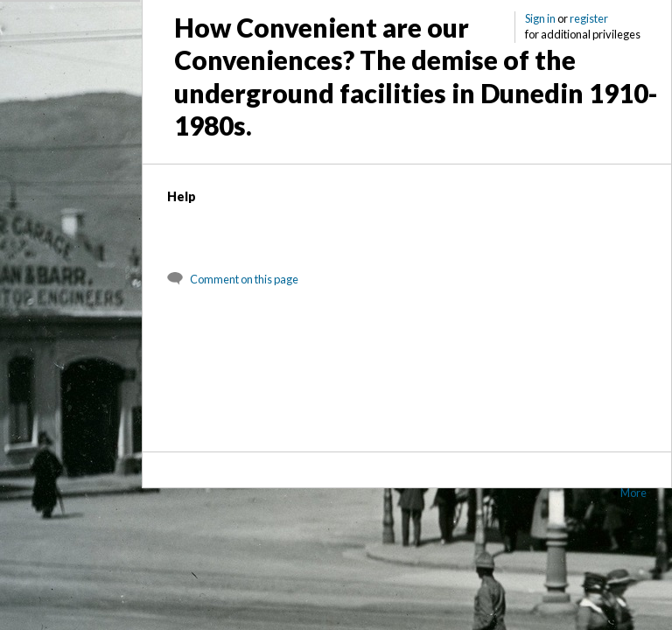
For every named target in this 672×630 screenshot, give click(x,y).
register (589, 18)
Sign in (540, 18)
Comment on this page (244, 279)
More (633, 493)
